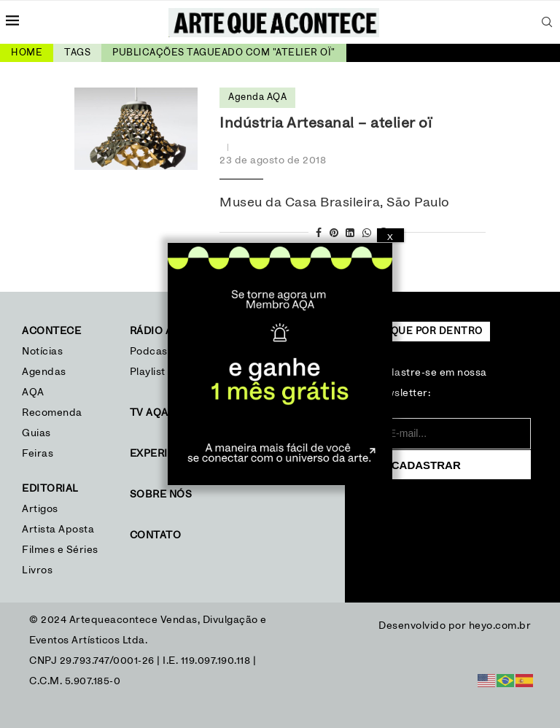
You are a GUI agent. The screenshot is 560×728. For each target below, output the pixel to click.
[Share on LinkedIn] (350, 234)
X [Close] (390, 237)
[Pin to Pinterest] (334, 234)
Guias (36, 433)
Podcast (151, 352)
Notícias (44, 352)
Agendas (44, 372)
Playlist (148, 372)
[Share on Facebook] (319, 234)
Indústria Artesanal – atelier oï (326, 123)
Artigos (40, 509)
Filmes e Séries (60, 550)
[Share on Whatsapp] (367, 234)
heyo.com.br (500, 626)
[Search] (547, 22)
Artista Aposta (58, 530)
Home (27, 53)
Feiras (38, 454)
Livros (37, 570)
